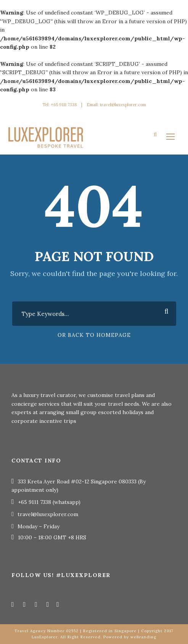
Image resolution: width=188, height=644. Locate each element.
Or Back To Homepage (94, 335)
